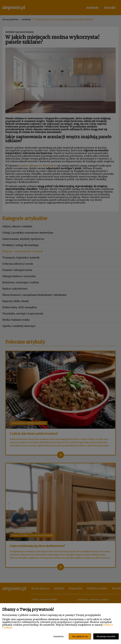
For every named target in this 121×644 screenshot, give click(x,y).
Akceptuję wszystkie (106, 636)
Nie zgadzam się (80, 636)
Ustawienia (58, 636)
